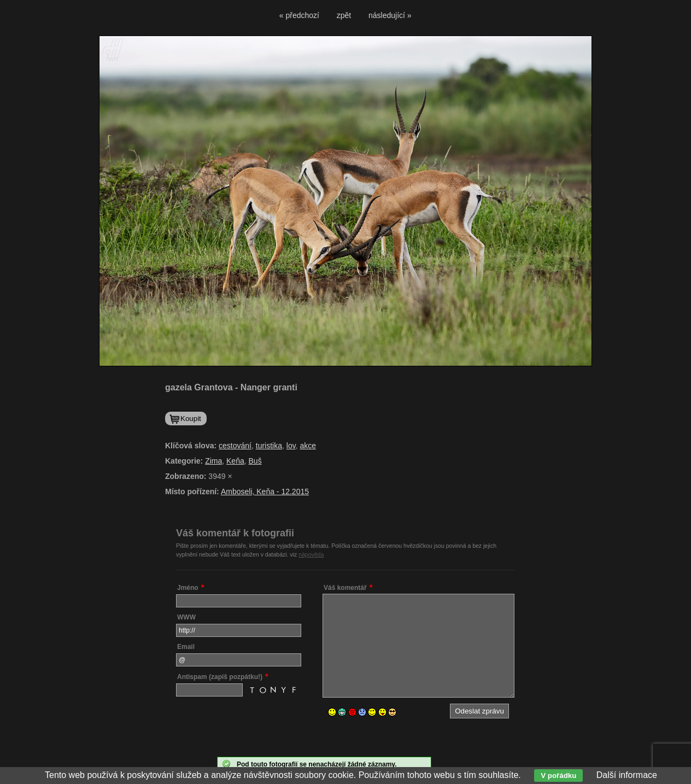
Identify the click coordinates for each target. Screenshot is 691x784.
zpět (344, 15)
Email (186, 647)
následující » (390, 15)
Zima (213, 461)
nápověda (311, 554)
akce (308, 446)
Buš (255, 461)
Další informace (627, 775)
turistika (269, 446)
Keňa (235, 461)
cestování (235, 446)
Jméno (188, 588)
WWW (186, 617)
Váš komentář (345, 588)
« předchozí (299, 15)
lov (291, 446)
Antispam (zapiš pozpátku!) (220, 677)
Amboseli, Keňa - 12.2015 (265, 492)
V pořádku (558, 776)
